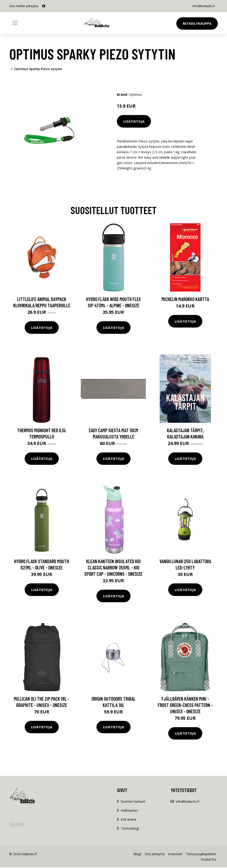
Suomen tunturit (133, 802)
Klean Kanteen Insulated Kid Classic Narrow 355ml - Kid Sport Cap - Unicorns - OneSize (113, 568)
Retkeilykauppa (197, 23)
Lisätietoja (134, 121)
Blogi (137, 855)
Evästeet (175, 855)
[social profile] (44, 6)
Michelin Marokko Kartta (185, 300)
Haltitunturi (129, 811)
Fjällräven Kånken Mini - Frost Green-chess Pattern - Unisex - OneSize (185, 706)
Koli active (129, 820)
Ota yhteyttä (155, 855)
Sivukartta (208, 860)
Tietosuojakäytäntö (201, 855)
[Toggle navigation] (15, 23)
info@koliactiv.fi (203, 6)
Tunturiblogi (130, 829)
